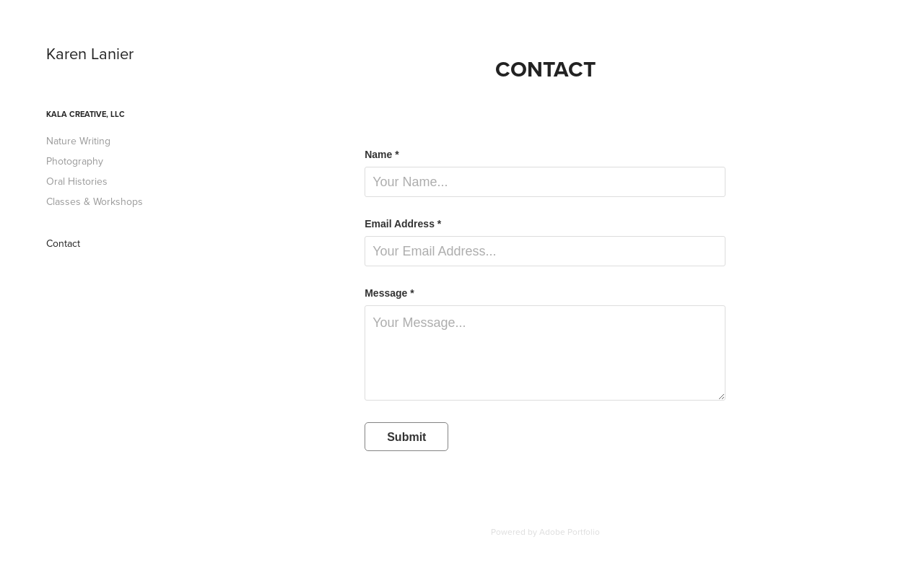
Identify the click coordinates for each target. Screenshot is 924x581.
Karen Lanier (90, 53)
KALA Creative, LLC (86, 114)
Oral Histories (77, 181)
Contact (63, 243)
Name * (382, 154)
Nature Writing (78, 141)
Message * (389, 293)
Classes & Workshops (95, 201)
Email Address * (403, 224)
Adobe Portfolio (570, 532)
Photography (75, 161)
